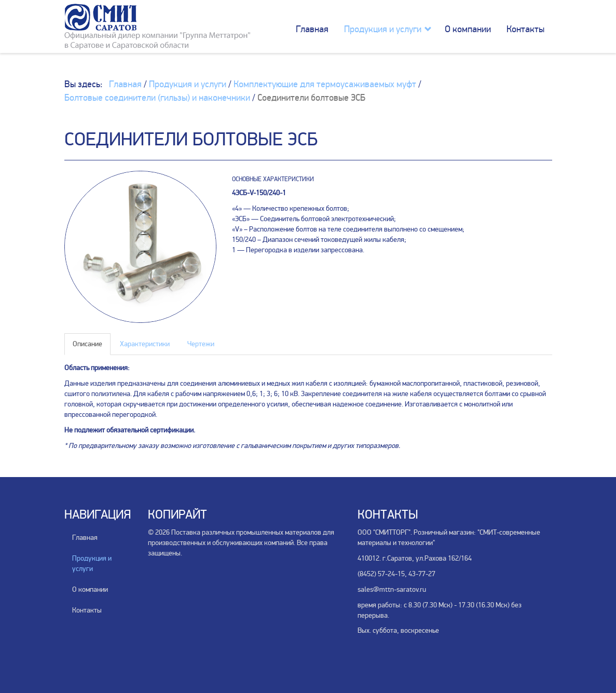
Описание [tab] (87, 344)
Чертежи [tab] (201, 344)
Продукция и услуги (383, 29)
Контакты (525, 29)
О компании (468, 29)
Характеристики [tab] (145, 344)
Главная (312, 29)
